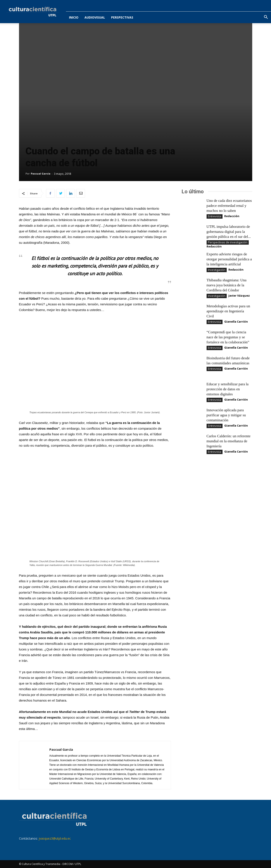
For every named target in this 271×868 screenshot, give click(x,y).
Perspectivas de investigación (228, 242)
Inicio (74, 17)
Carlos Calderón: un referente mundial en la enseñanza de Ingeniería (229, 441)
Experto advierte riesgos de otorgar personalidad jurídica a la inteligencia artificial (229, 259)
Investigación (217, 270)
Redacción (232, 216)
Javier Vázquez (239, 296)
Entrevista (215, 216)
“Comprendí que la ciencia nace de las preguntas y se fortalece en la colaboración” (228, 337)
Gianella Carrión (236, 322)
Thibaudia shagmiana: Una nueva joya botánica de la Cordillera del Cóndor (227, 285)
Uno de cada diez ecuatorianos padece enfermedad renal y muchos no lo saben (229, 206)
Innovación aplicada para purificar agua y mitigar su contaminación (226, 415)
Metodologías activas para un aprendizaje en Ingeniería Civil (228, 311)
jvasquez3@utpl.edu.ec (55, 838)
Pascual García (41, 174)
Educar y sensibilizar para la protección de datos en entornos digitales (228, 389)
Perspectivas (122, 17)
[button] (266, 18)
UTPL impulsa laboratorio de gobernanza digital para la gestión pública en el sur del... (229, 232)
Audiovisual (95, 17)
